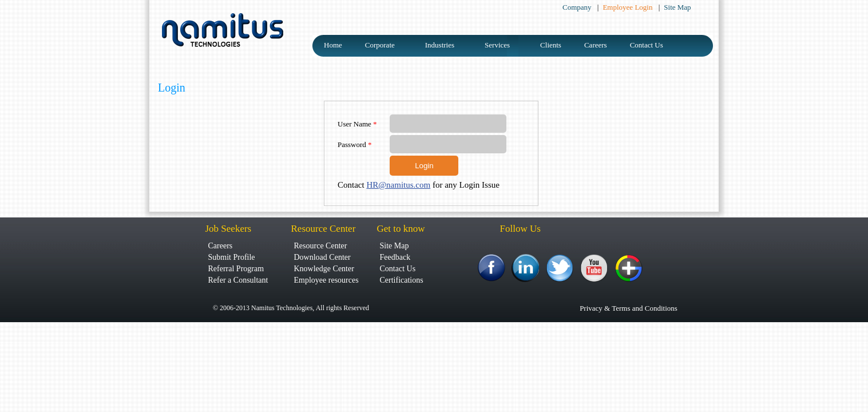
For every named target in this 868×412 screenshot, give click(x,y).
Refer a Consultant (238, 280)
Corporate (380, 45)
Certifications (402, 280)
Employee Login (628, 7)
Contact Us (647, 45)
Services (497, 45)
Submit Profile (232, 257)
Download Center (322, 257)
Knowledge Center (324, 269)
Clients (551, 45)
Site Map (677, 7)
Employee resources (326, 280)
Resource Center (321, 246)
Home (333, 45)
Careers (596, 45)
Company (578, 7)
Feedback (395, 257)
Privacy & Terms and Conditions (629, 308)
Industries (440, 45)
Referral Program (236, 269)
